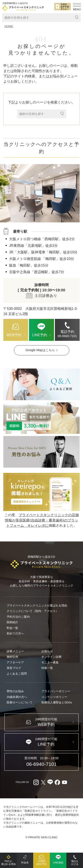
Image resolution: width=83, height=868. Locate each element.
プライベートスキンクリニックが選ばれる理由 (37, 606)
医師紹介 (12, 622)
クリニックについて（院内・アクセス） (33, 611)
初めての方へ (15, 633)
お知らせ (47, 651)
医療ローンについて (20, 702)
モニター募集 (50, 662)
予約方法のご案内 (18, 617)
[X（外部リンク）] (43, 782)
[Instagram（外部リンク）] (36, 782)
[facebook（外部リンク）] (57, 782)
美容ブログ (14, 668)
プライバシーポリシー (56, 691)
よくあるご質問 (17, 674)
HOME (9, 26)
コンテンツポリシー (54, 697)
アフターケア (15, 662)
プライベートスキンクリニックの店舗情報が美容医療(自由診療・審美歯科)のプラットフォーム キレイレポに (42, 520)
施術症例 (12, 657)
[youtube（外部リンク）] (64, 782)
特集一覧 (47, 668)
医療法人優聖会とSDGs (57, 702)
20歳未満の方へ (17, 697)
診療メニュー (15, 651)
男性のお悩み (15, 691)
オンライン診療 (51, 657)
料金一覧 (12, 628)
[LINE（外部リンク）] (41, 418)
